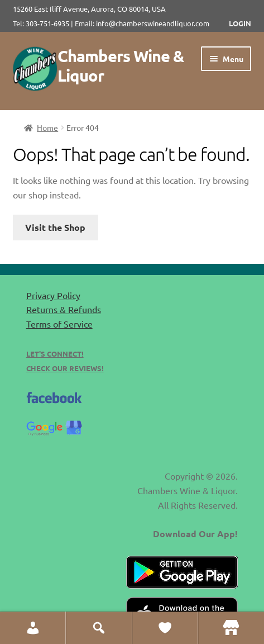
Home (47, 127)
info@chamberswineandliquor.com (153, 23)
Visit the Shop (55, 227)
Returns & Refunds (64, 309)
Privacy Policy (53, 295)
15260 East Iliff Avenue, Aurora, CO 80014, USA (93, 9)
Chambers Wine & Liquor (121, 66)
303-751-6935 (47, 23)
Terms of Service (59, 324)
